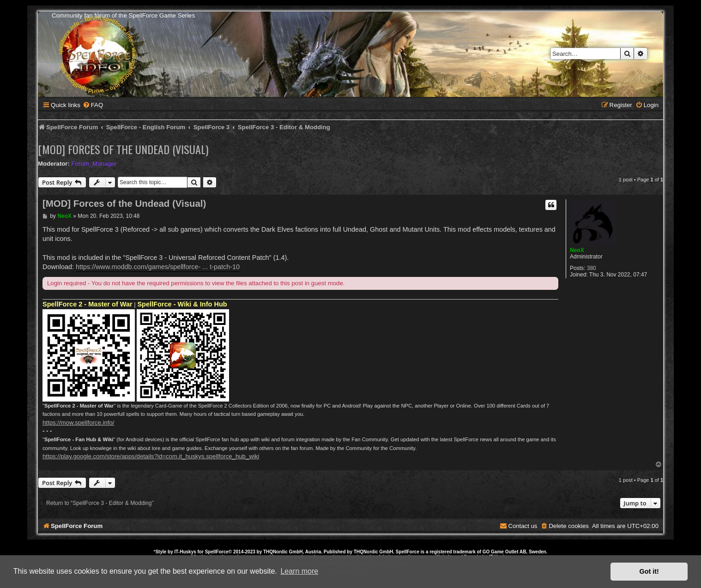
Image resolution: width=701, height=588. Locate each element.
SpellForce (217, 552)
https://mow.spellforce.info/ (78, 423)
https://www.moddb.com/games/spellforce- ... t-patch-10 (158, 267)
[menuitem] (93, 105)
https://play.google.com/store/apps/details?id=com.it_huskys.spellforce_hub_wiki (151, 456)
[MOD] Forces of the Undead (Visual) (123, 149)
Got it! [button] (649, 571)
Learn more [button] (299, 571)
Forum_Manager (94, 164)
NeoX (577, 250)
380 (592, 268)
